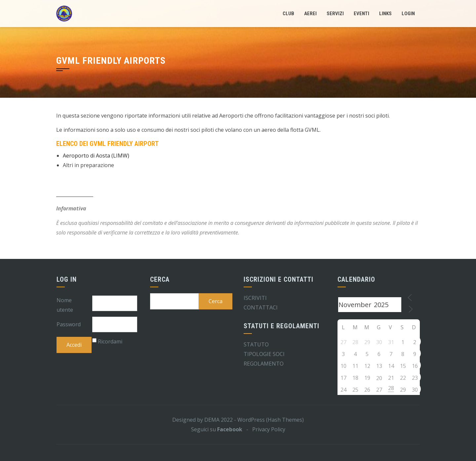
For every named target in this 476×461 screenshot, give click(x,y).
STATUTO (256, 344)
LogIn (408, 14)
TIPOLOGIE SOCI (264, 354)
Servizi (335, 14)
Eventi (361, 14)
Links (385, 14)
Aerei (310, 14)
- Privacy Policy (264, 429)
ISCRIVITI (255, 298)
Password (69, 324)
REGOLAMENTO (264, 364)
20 (379, 378)
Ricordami (110, 341)
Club (288, 14)
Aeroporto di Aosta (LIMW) (96, 156)
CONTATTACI (261, 307)
